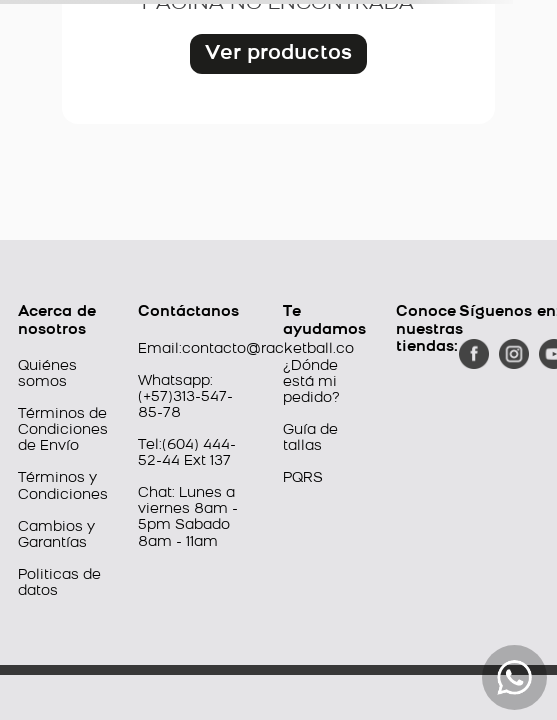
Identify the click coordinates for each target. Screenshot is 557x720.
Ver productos (278, 54)
